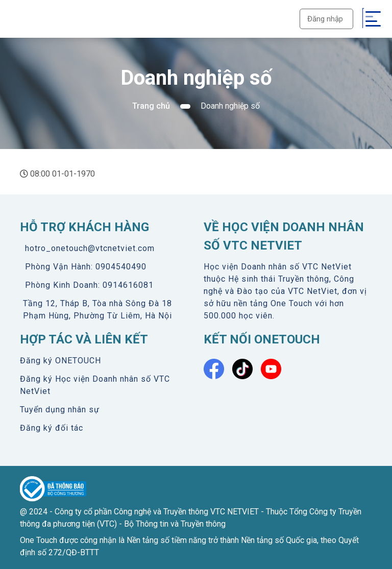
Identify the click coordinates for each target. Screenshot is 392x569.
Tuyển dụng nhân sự (60, 410)
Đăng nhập (325, 19)
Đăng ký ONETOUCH (60, 361)
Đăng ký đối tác (52, 428)
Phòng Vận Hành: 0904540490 (86, 267)
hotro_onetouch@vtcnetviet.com (90, 248)
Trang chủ (151, 106)
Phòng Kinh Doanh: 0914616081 (89, 285)
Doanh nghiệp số (230, 106)
